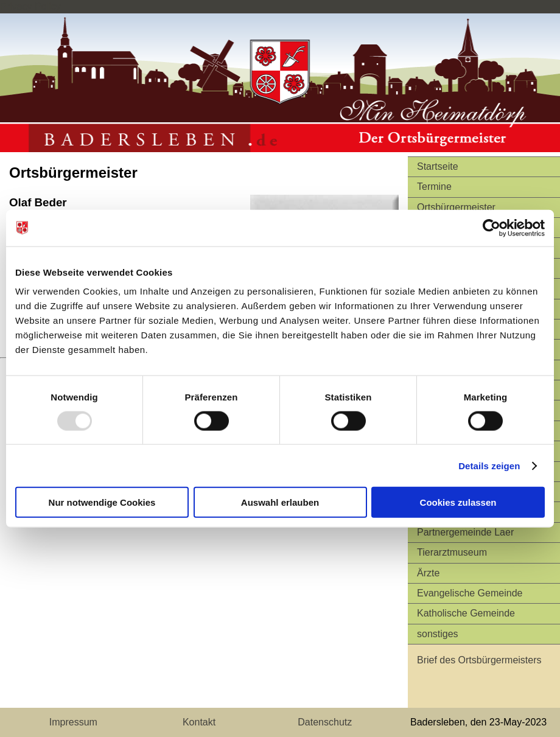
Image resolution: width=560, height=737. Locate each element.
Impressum (73, 722)
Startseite (438, 166)
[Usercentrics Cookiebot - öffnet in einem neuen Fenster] (492, 228)
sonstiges (438, 634)
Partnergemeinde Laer (465, 532)
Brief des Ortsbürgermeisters (479, 660)
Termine (434, 187)
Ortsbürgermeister (456, 207)
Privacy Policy (30, 6)
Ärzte (428, 573)
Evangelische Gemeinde (470, 593)
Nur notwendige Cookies (102, 502)
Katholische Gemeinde (466, 613)
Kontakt (199, 722)
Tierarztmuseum (452, 552)
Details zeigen (489, 465)
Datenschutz (325, 722)
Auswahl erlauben (280, 502)
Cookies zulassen (458, 502)
